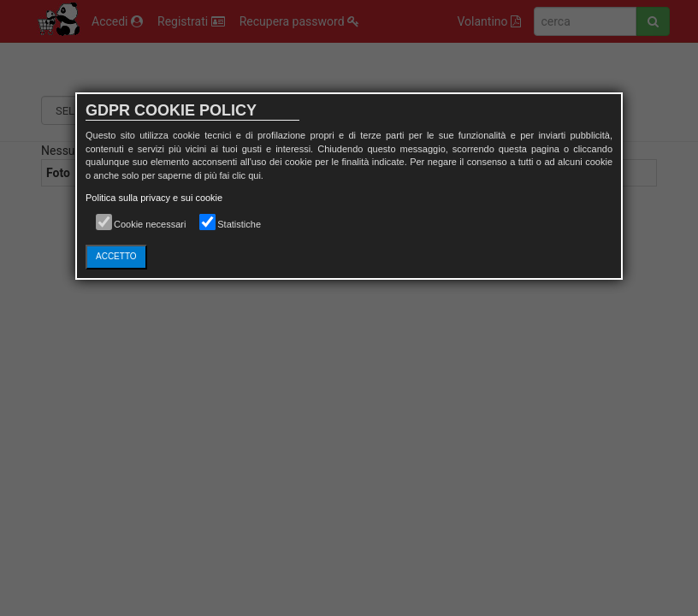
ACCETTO (116, 256)
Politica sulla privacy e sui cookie (154, 198)
